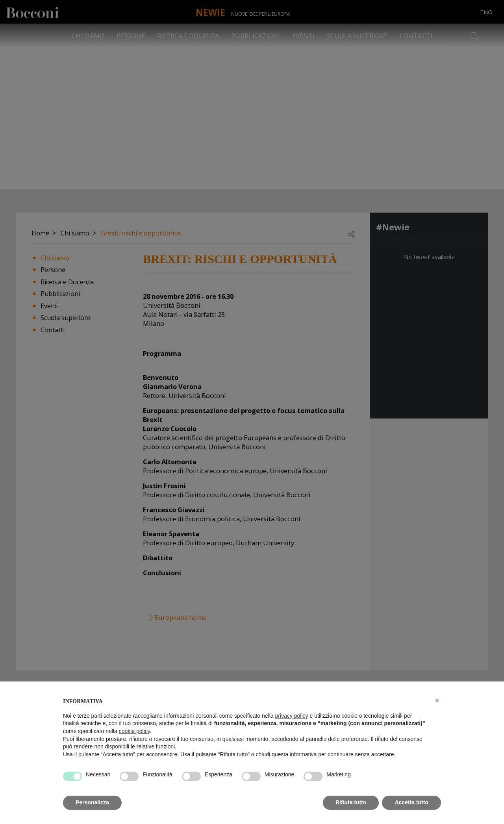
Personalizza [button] (92, 802)
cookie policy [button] (134, 731)
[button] (437, 700)
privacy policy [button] (292, 716)
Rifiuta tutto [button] (351, 802)
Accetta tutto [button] (411, 802)
